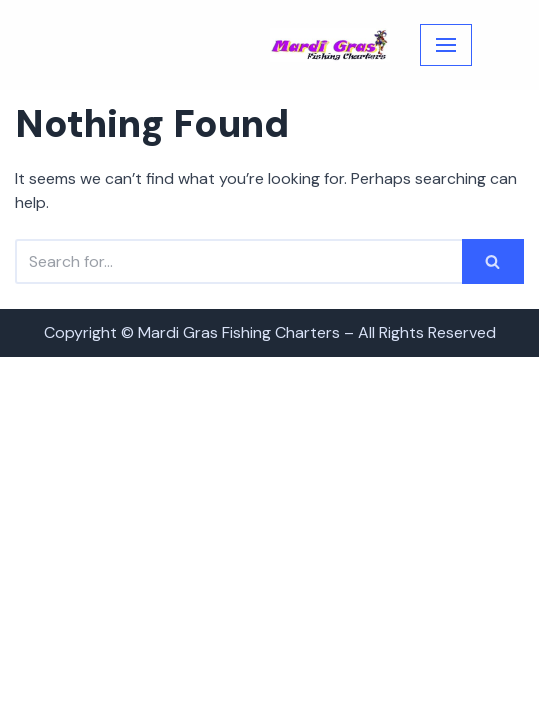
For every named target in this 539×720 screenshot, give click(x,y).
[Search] (238, 261)
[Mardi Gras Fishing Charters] (330, 45)
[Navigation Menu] (446, 45)
